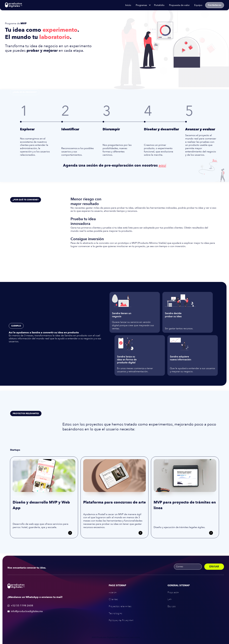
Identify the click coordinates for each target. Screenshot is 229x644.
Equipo (198, 5)
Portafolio (159, 5)
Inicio (128, 5)
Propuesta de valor (179, 5)
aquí (162, 165)
